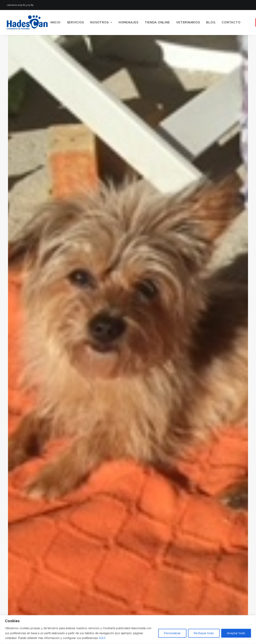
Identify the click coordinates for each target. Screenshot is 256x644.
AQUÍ (102, 638)
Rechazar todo (204, 633)
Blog (211, 22)
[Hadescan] (27, 22)
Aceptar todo (236, 633)
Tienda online (157, 22)
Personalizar (172, 633)
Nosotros (101, 22)
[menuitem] (55, 22)
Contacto (231, 22)
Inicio (55, 22)
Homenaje (89, 593)
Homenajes (128, 22)
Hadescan (116, 593)
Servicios (75, 22)
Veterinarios (188, 22)
